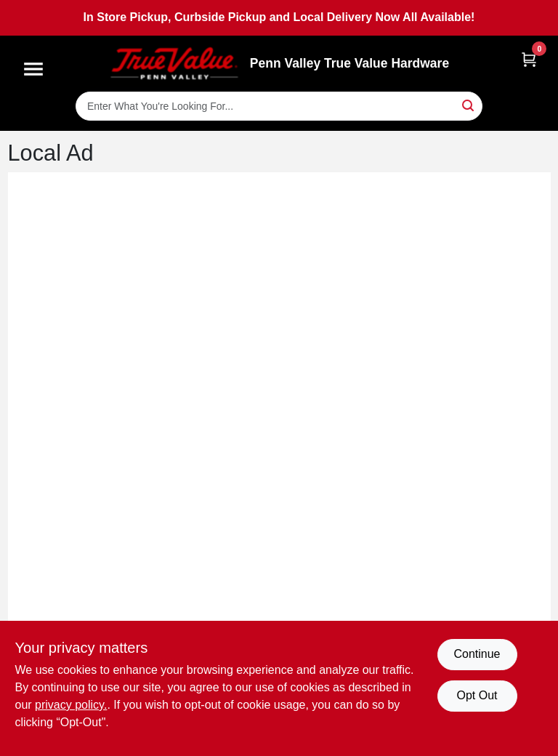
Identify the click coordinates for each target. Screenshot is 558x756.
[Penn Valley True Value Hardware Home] (174, 64)
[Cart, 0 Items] (529, 59)
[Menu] (33, 69)
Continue (477, 654)
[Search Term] (279, 106)
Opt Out (477, 695)
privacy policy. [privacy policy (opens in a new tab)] (71, 705)
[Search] (469, 105)
